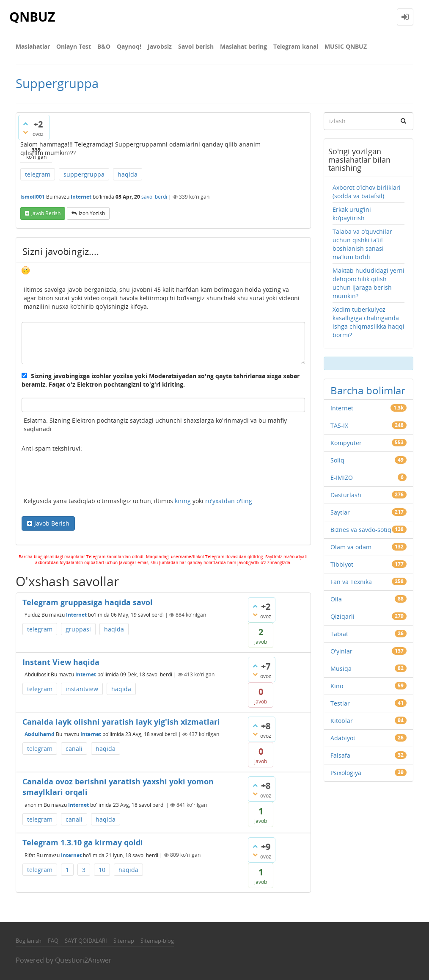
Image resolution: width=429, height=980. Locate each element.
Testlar (340, 703)
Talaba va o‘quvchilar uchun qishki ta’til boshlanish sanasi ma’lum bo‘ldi (362, 244)
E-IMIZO (342, 478)
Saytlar (340, 512)
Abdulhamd (40, 734)
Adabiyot (343, 738)
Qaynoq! (129, 46)
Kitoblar (342, 721)
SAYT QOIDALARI (86, 941)
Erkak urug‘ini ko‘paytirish (352, 214)
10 (102, 870)
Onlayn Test (74, 46)
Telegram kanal (296, 46)
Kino (337, 686)
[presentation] (86, 476)
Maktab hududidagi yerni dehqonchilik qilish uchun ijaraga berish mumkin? (368, 283)
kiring (183, 501)
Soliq (337, 460)
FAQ (53, 941)
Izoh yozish (92, 213)
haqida (128, 174)
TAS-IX (339, 425)
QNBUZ (32, 17)
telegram (38, 174)
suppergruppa (84, 174)
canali (74, 749)
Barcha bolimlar (368, 390)
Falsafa (340, 755)
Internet (81, 197)
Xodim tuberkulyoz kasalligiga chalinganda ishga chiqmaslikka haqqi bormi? (368, 322)
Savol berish (196, 46)
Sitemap (124, 941)
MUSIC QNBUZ (346, 46)
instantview (82, 689)
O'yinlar (341, 651)
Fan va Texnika (351, 582)
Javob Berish (52, 523)
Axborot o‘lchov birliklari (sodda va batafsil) (367, 192)
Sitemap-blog (157, 941)
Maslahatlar (33, 46)
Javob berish (46, 213)
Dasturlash (346, 495)
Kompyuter (346, 443)
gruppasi (78, 629)
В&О (104, 46)
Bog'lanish (29, 941)
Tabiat (339, 634)
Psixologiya (346, 773)
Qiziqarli (342, 616)
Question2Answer (83, 960)
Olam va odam (351, 547)
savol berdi (154, 197)
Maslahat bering (243, 46)
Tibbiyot (342, 564)
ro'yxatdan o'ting (229, 501)
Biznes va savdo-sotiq (361, 530)
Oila (336, 599)
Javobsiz (160, 46)
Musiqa (341, 669)
